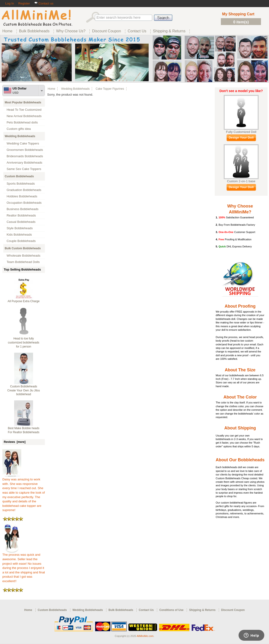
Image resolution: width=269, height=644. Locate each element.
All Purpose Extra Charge (23, 301)
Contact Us (146, 610)
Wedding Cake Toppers (23, 143)
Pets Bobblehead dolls (22, 122)
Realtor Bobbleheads (21, 215)
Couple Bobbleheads (21, 241)
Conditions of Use (171, 610)
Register (24, 3)
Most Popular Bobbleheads (23, 102)
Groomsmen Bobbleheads (25, 150)
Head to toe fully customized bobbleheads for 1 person (24, 343)
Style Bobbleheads (20, 228)
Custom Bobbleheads (19, 176)
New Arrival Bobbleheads (24, 116)
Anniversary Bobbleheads (24, 163)
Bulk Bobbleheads (121, 610)
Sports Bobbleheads (21, 184)
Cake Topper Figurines (110, 89)
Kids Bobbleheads (19, 235)
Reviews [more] (15, 442)
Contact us (44, 3)
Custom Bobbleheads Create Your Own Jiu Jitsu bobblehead (24, 390)
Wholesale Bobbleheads (23, 256)
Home (51, 89)
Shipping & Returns (202, 610)
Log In (10, 3)
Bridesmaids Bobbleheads (25, 156)
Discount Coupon (233, 610)
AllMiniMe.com (145, 636)
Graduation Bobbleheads (24, 190)
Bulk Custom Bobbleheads (23, 248)
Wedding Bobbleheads (20, 136)
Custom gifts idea (19, 129)
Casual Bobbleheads (21, 222)
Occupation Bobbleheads (24, 203)
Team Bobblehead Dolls (23, 262)
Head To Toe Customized (24, 110)
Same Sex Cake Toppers (24, 169)
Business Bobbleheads (23, 209)
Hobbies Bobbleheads (22, 196)
